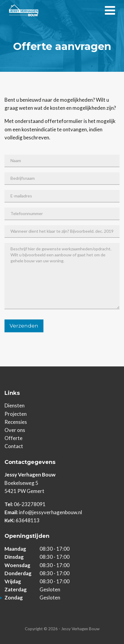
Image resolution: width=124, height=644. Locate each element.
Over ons (15, 430)
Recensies (16, 422)
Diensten (15, 405)
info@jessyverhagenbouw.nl (50, 512)
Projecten (16, 414)
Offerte (13, 438)
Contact (14, 446)
